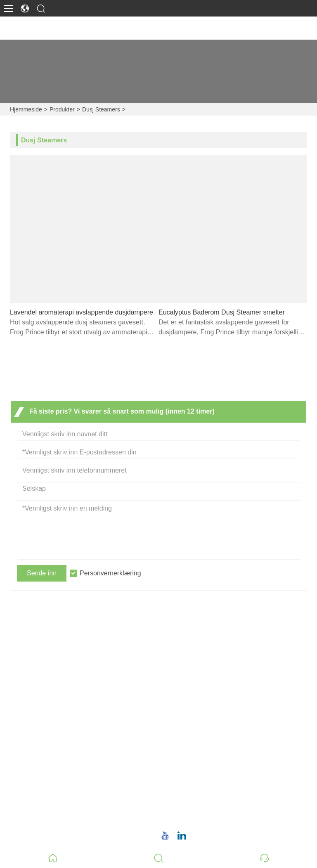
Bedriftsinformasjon (35, 780)
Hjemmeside (26, 109)
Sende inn (42, 573)
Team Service (185, 666)
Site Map (178, 706)
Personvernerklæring (110, 573)
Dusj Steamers (101, 109)
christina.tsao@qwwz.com (216, 791)
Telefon (197, 808)
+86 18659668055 (205, 817)
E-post (194, 782)
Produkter (62, 109)
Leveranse (181, 653)
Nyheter (177, 680)
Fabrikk (17, 807)
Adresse (198, 746)
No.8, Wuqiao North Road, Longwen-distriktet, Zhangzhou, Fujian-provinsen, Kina (246, 760)
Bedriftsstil (22, 793)
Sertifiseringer (186, 693)
